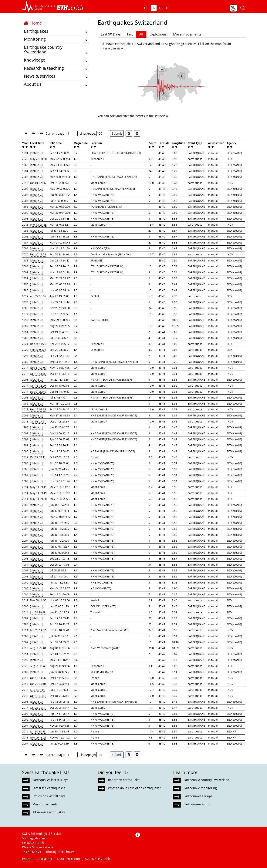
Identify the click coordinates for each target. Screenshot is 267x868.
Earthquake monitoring (200, 788)
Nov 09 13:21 (38, 737)
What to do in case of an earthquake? (134, 788)
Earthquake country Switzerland (56, 50)
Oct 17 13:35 (38, 374)
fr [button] (161, 8)
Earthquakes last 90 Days (50, 780)
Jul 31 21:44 (37, 690)
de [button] (146, 8)
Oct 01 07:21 (38, 421)
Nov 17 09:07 (38, 368)
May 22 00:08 (38, 159)
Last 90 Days (111, 34)
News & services (56, 76)
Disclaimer (45, 859)
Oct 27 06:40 (38, 684)
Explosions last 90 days (49, 796)
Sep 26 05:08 (38, 350)
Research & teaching (56, 68)
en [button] (154, 8)
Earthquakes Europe (198, 796)
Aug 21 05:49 (38, 666)
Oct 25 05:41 (38, 708)
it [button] (167, 8)
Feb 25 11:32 (38, 630)
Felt (130, 34)
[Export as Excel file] (129, 133)
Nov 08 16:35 (38, 600)
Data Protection (69, 859)
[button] (38, 7)
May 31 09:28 (38, 499)
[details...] (36, 153)
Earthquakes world (197, 804)
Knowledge (56, 60)
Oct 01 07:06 (38, 183)
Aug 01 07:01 (38, 648)
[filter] (26, 147)
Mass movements (187, 34)
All (141, 34)
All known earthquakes (49, 812)
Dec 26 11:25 (38, 344)
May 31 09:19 (38, 493)
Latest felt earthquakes (49, 788)
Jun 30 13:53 (38, 731)
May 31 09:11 (38, 487)
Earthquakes (56, 31)
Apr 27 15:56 (38, 296)
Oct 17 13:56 (38, 678)
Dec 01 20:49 (38, 392)
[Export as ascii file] (137, 133)
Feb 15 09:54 (38, 409)
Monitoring (56, 39)
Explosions (158, 34)
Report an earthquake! (124, 780)
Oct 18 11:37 (38, 696)
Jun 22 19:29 (38, 612)
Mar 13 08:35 (38, 225)
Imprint (27, 859)
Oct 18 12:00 (38, 386)
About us (56, 84)
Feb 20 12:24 (38, 254)
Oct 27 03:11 (38, 457)
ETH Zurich (102, 859)
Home (33, 23)
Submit (117, 133)
